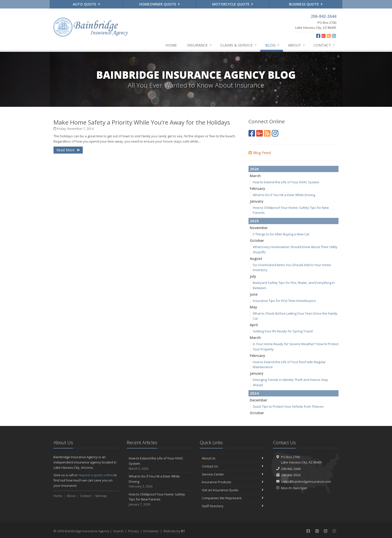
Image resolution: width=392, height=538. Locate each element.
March (255, 176)
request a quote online (96, 475)
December (258, 400)
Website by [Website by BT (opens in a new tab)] (174, 531)
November (259, 228)
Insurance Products (233, 482)
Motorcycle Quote (233, 4)
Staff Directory (233, 506)
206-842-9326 (291, 475)
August (256, 258)
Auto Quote (86, 4)
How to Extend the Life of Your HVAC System (286, 182)
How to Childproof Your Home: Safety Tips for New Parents (160, 499)
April (254, 325)
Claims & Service (239, 45)
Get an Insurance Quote (233, 490)
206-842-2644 (291, 469)
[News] (329, 36)
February (257, 188)
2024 (254, 393)
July (253, 276)
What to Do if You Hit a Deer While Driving (284, 195)
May (253, 307)
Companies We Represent (233, 498)
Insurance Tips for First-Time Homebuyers (284, 301)
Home (171, 45)
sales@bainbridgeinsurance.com (306, 481)
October (257, 240)
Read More (68, 150)
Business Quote (306, 4)
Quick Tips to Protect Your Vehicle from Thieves (288, 406)
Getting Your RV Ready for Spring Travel (283, 331)
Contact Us (233, 466)
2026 (254, 169)
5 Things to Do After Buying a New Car (281, 234)
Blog (273, 45)
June (254, 294)
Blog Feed (260, 153)
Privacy (133, 531)
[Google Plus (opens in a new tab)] (323, 36)
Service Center (233, 474)
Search (118, 531)
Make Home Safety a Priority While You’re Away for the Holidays (142, 122)
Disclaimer (151, 531)
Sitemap (101, 496)
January (257, 201)
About (297, 45)
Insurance (200, 45)
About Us (233, 458)
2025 (254, 221)
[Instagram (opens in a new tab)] (334, 36)
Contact (324, 45)
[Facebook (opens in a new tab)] (318, 36)
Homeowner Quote (160, 4)
